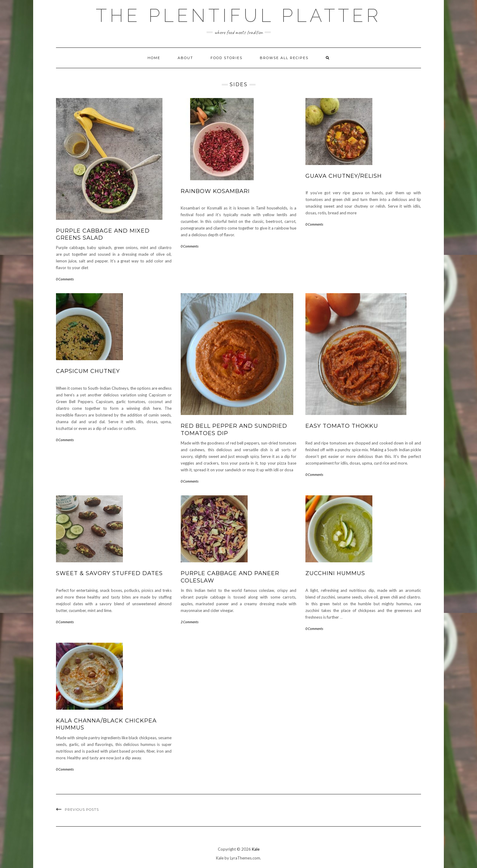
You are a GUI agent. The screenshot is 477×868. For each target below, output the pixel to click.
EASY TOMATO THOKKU (342, 426)
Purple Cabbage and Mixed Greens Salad (103, 234)
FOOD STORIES (226, 58)
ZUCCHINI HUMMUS (335, 573)
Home (154, 58)
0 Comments (65, 279)
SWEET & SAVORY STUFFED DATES (109, 573)
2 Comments (190, 622)
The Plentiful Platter (238, 16)
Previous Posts (82, 810)
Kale (256, 849)
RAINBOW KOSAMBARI (215, 191)
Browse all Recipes (284, 58)
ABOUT (185, 58)
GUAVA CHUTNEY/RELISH (344, 176)
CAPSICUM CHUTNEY (88, 371)
